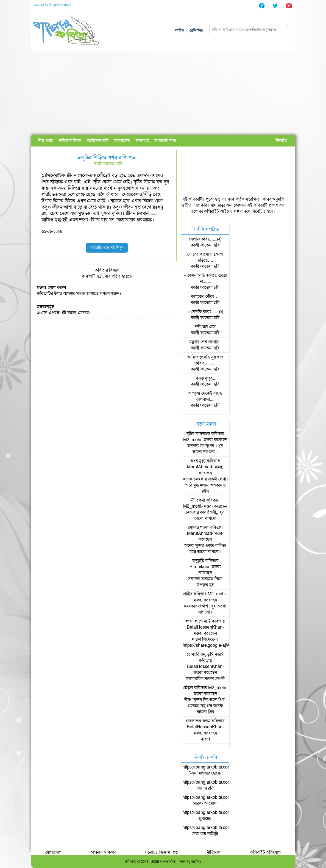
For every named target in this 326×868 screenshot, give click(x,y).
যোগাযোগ (53, 852)
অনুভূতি (198, 561)
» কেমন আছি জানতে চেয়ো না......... (205, 278)
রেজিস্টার (196, 30)
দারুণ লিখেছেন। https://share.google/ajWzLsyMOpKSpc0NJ (225, 642)
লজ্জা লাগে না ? (198, 621)
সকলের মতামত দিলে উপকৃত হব (205, 582)
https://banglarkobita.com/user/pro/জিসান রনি (216, 785)
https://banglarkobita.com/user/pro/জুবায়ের (216, 816)
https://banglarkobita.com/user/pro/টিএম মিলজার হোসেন (216, 770)
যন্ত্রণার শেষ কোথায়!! (205, 342)
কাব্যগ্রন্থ (142, 141)
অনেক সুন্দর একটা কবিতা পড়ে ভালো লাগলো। (205, 549)
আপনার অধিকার (103, 852)
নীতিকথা (198, 500)
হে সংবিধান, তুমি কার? (205, 654)
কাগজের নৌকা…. (205, 297)
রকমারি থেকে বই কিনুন (107, 248)
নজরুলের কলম (198, 721)
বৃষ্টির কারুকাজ (198, 434)
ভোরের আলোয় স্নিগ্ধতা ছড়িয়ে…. (205, 257)
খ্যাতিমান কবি (97, 141)
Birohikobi (199, 567)
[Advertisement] (163, 94)
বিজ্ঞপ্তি (281, 141)
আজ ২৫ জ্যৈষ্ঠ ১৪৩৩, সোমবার (53, 5)
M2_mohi (192, 440)
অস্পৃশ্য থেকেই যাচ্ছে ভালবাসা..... (205, 396)
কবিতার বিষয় (70, 141)
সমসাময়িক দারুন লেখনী (205, 679)
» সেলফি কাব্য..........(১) (205, 312)
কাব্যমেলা (122, 141)
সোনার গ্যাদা (198, 527)
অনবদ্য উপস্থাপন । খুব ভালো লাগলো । (205, 449)
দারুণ (205, 739)
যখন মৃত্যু (198, 461)
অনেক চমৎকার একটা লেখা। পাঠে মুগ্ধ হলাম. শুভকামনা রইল (205, 485)
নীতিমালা (214, 852)
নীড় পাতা (46, 141)
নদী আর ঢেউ (205, 327)
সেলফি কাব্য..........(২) (205, 239)
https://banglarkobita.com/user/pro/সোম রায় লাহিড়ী (216, 831)
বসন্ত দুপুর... (205, 378)
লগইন (179, 30)
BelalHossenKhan (205, 627)
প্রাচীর (188, 594)
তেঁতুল (188, 688)
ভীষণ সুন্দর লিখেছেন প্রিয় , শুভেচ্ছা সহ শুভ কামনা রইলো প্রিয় (205, 706)
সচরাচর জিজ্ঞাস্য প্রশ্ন (162, 852)
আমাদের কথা (165, 141)
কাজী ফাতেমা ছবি (108, 164)
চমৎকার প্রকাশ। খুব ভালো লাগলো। (205, 609)
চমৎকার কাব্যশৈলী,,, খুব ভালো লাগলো (205, 515)
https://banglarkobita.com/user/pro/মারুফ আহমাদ (216, 800)
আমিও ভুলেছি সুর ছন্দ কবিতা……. (205, 360)
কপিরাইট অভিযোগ (265, 852)
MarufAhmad (200, 467)
